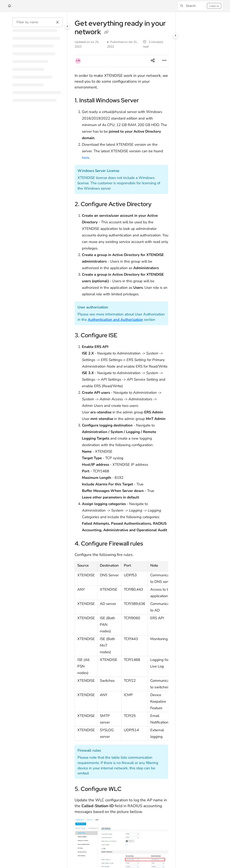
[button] (200, 6)
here (86, 158)
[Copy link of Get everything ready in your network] (106, 32)
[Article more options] (164, 61)
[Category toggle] (67, 26)
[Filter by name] (38, 22)
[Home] (9, 6)
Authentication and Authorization (115, 320)
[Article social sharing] (153, 61)
